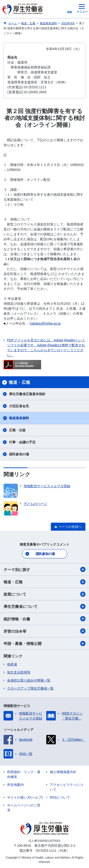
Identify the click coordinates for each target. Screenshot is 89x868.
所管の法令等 (44, 631)
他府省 (12, 664)
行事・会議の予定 (22, 442)
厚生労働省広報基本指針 (27, 394)
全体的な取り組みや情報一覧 (29, 680)
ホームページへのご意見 (24, 808)
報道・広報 (44, 582)
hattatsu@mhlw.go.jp (45, 323)
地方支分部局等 (19, 672)
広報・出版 (17, 430)
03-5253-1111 (46, 851)
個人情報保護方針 (63, 772)
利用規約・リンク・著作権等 (24, 774)
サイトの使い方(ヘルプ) (25, 797)
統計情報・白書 (44, 619)
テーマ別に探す (44, 569)
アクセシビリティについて (66, 787)
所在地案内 (15, 785)
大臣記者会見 (19, 406)
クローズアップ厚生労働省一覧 (30, 688)
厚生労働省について (44, 606)
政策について (44, 594)
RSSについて (60, 797)
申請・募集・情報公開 (44, 644)
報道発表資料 (19, 418)
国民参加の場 (19, 454)
